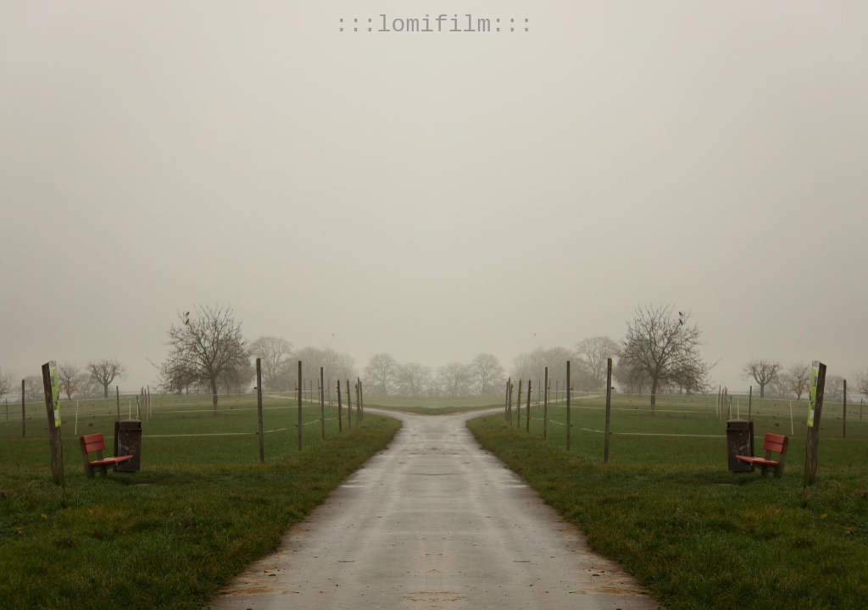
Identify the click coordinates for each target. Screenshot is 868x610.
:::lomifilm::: (434, 25)
